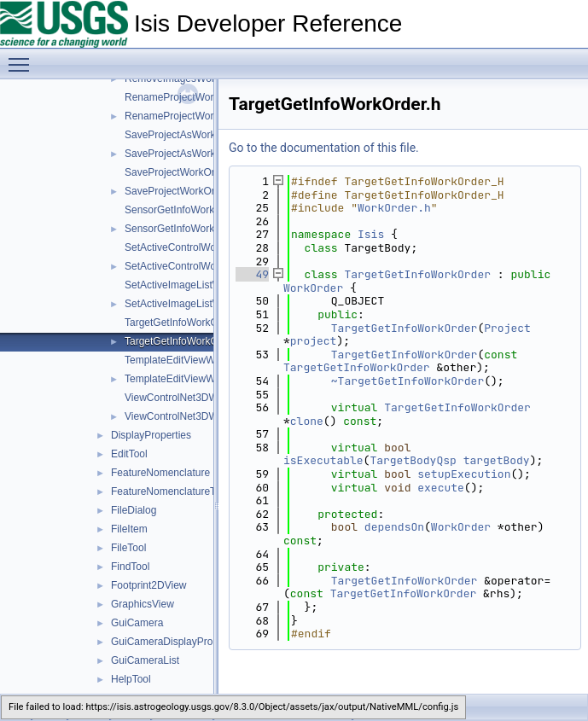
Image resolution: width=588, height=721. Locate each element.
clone (307, 421)
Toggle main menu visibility (23, 57)
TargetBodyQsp (413, 460)
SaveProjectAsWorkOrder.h (187, 154)
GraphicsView (143, 604)
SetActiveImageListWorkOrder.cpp (203, 285)
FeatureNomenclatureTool (170, 491)
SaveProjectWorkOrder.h (181, 191)
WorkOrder (313, 288)
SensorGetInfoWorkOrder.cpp (192, 210)
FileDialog (134, 510)
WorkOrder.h (394, 208)
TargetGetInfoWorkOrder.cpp (190, 323)
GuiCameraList (145, 660)
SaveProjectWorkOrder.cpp (186, 172)
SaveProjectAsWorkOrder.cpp (192, 135)
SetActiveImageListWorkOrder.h (198, 304)
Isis (371, 234)
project (314, 341)
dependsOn (394, 527)
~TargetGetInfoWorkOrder (408, 381)
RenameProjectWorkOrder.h (189, 116)
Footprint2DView (149, 585)
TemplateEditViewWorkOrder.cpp (200, 360)
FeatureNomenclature (160, 473)
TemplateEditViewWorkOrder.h (194, 379)
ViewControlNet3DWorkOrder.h (195, 416)
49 (252, 274)
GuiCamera (137, 623)
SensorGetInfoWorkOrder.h (186, 229)
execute (441, 488)
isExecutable (323, 460)
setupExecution (464, 474)
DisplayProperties (151, 435)
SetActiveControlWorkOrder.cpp (197, 247)
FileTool (128, 548)
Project (507, 328)
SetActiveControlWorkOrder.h (192, 266)
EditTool (129, 454)
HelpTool (131, 679)
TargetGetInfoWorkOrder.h (185, 341)
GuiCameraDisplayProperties (177, 642)
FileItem (129, 529)
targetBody (497, 460)
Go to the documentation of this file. (324, 148)
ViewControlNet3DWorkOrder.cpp (201, 398)
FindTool (130, 567)
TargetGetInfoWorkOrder (417, 274)
